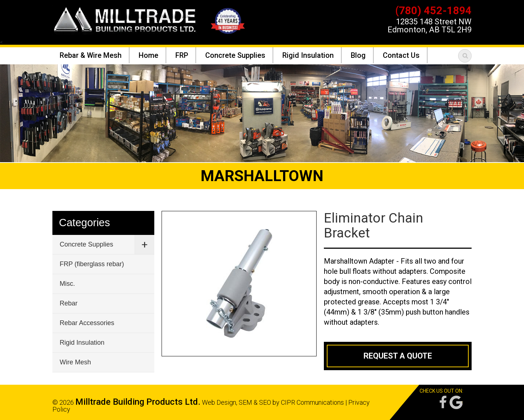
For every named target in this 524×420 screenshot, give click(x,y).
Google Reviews (456, 402)
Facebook (442, 402)
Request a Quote (398, 356)
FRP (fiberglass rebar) (92, 264)
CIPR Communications (312, 402)
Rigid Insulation (82, 343)
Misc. (67, 284)
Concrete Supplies (86, 244)
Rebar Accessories (87, 323)
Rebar (69, 303)
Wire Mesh (75, 362)
